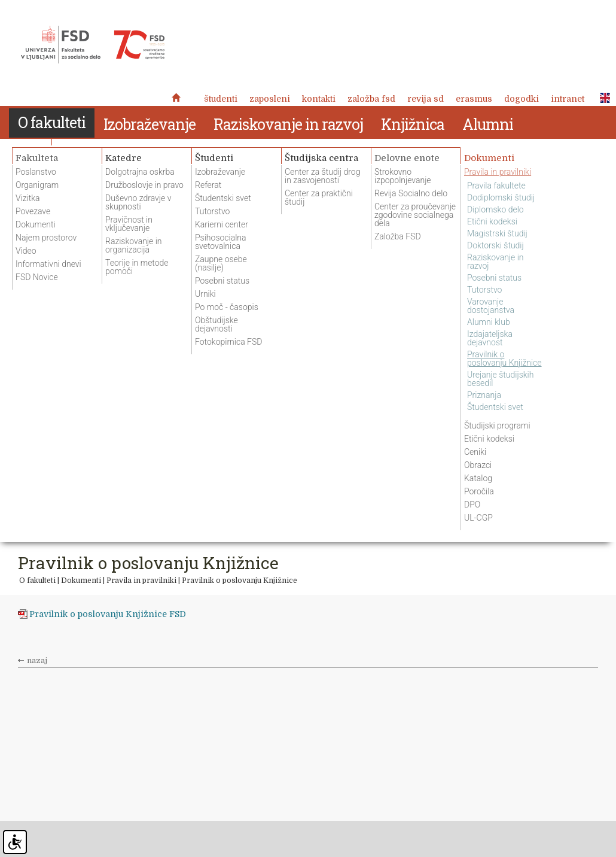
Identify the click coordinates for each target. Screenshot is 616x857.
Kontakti (319, 99)
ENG (602, 98)
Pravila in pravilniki (141, 581)
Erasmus (474, 99)
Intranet (568, 99)
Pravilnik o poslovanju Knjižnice (240, 581)
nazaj (37, 661)
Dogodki (522, 99)
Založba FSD (371, 99)
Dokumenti (81, 581)
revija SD (426, 99)
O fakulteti (37, 581)
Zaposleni (270, 99)
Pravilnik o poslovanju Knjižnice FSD (108, 614)
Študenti (221, 99)
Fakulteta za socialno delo (93, 45)
